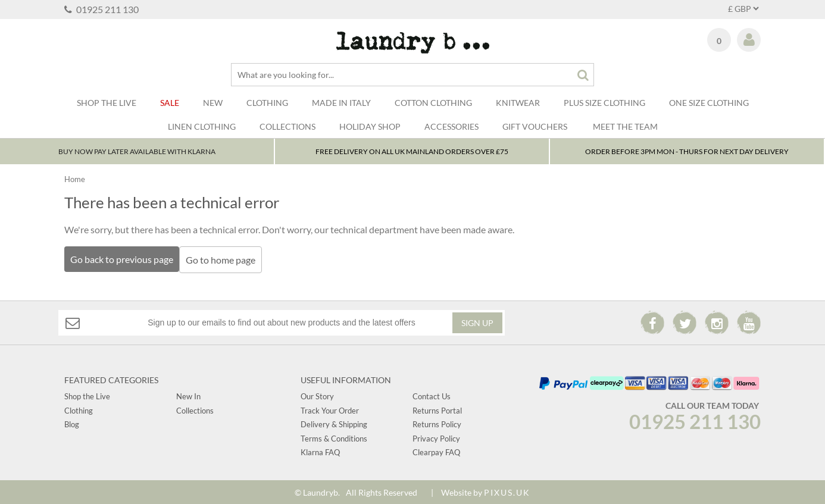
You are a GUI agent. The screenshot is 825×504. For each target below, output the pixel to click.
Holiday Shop (370, 126)
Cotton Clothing (433, 103)
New (213, 103)
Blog (72, 423)
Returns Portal (437, 409)
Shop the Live (87, 395)
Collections (287, 126)
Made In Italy (341, 103)
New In (188, 395)
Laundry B (413, 43)
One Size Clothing (709, 103)
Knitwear (518, 103)
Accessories (451, 126)
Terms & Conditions (334, 437)
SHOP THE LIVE (107, 103)
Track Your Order (330, 409)
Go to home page (224, 262)
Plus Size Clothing (604, 103)
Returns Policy (437, 423)
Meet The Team (625, 126)
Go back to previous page (122, 261)
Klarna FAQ (320, 450)
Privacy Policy (436, 437)
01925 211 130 (101, 9)
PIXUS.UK (507, 491)
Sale (170, 103)
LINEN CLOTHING (202, 126)
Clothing (267, 103)
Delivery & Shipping (334, 423)
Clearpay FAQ (436, 450)
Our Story (317, 395)
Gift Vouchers (535, 126)
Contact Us (432, 395)
